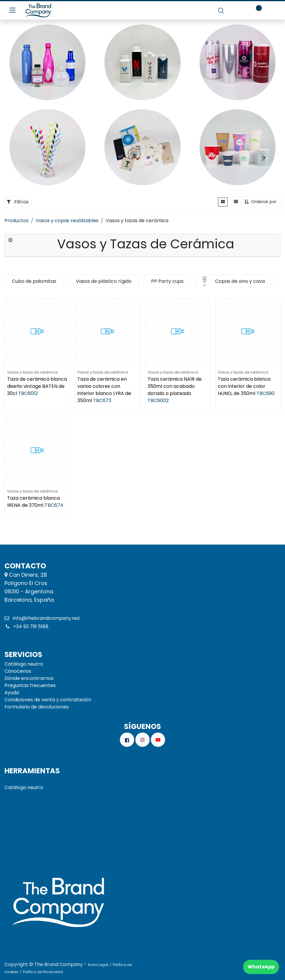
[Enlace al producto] (47, 62)
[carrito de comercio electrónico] (238, 10)
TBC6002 (158, 400)
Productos (17, 221)
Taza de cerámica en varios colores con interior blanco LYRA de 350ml (104, 390)
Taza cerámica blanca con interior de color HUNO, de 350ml (244, 386)
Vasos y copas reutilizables (67, 221)
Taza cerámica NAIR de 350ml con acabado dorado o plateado (175, 386)
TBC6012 (28, 393)
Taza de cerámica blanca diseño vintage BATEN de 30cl (37, 386)
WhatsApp (261, 967)
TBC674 (54, 505)
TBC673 (102, 400)
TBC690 (266, 393)
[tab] (142, 246)
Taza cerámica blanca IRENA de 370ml (33, 502)
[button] (262, 202)
